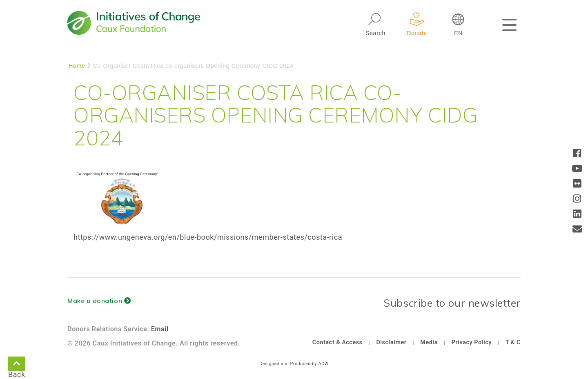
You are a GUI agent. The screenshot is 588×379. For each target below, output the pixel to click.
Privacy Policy (472, 342)
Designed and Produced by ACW (294, 364)
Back (17, 365)
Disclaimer (391, 342)
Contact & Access (337, 342)
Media (429, 342)
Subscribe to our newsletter (452, 303)
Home (77, 66)
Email (160, 329)
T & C (513, 342)
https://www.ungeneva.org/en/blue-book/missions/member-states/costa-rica (208, 237)
